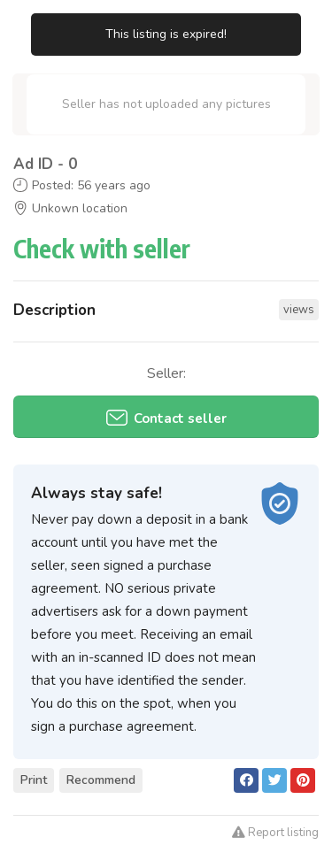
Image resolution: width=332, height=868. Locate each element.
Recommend (101, 780)
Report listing (275, 833)
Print (34, 780)
